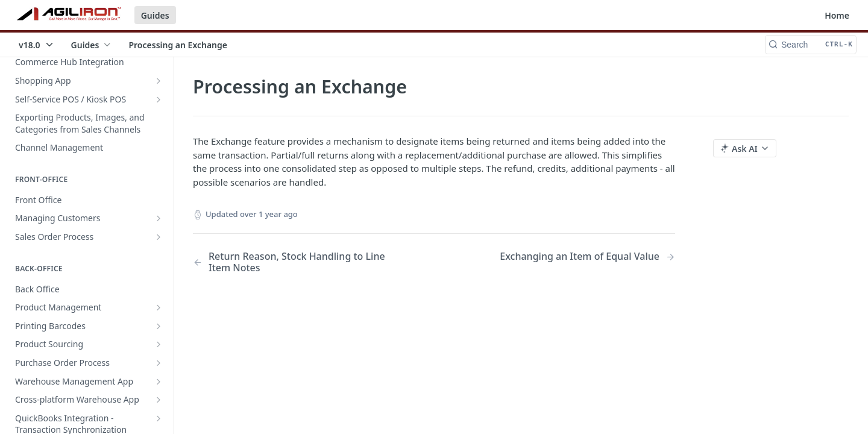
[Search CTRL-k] (811, 45)
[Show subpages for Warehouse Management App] (159, 382)
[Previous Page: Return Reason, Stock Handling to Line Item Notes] (296, 262)
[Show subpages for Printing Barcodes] (159, 326)
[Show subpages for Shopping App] (159, 81)
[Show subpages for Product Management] (159, 307)
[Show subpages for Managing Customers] (159, 218)
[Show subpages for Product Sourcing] (159, 344)
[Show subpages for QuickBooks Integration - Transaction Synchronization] (159, 418)
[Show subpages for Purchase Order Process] (159, 363)
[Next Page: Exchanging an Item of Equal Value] (587, 256)
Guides (155, 15)
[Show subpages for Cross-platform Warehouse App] (159, 400)
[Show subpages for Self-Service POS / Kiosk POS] (159, 99)
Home (837, 15)
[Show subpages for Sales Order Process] (159, 237)
